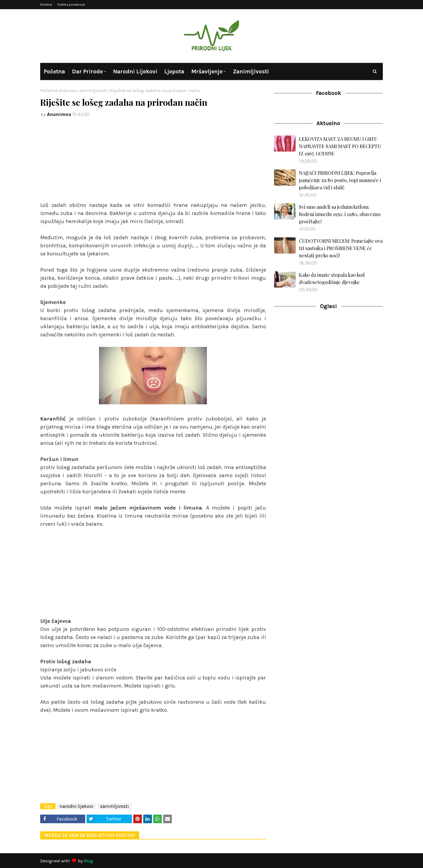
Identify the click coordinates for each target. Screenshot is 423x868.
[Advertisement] (153, 163)
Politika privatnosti (71, 5)
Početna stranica (58, 90)
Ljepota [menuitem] (174, 71)
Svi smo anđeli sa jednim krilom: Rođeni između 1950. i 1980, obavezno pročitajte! (340, 214)
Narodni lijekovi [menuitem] (135, 71)
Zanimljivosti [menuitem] (251, 71)
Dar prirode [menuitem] (87, 71)
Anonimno (59, 114)
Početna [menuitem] (54, 71)
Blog (88, 861)
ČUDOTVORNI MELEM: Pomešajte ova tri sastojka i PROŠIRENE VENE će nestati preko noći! (341, 248)
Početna (46, 5)
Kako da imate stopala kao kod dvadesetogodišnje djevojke (332, 278)
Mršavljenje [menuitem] (207, 71)
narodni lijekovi (76, 806)
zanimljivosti (93, 90)
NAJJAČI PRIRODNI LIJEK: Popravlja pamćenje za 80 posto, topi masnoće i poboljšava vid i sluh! (340, 180)
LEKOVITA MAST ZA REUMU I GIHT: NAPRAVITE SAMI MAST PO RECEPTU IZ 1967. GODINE (340, 146)
